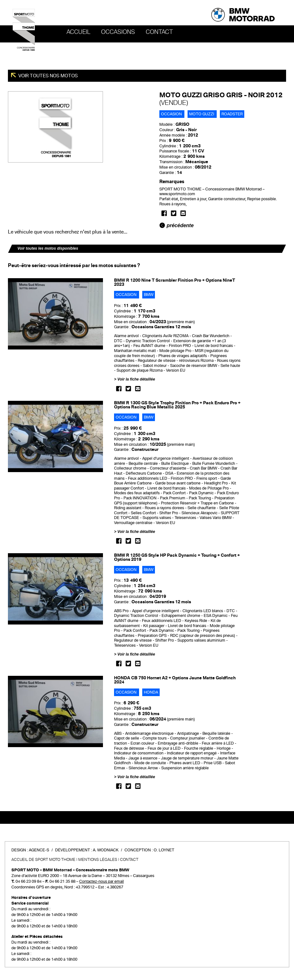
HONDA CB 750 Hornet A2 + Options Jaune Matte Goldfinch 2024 (175, 680)
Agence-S (39, 850)
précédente (176, 225)
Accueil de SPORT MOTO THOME (43, 860)
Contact (159, 32)
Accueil (78, 32)
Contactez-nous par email (102, 881)
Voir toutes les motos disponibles (48, 248)
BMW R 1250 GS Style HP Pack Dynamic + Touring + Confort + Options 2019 (177, 557)
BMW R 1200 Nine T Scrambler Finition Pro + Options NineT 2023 (175, 282)
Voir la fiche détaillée (136, 379)
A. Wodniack (106, 850)
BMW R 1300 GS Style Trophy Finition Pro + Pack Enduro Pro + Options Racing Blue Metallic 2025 (177, 405)
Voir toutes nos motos (48, 76)
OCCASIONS (118, 32)
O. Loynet (164, 850)
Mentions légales (98, 860)
